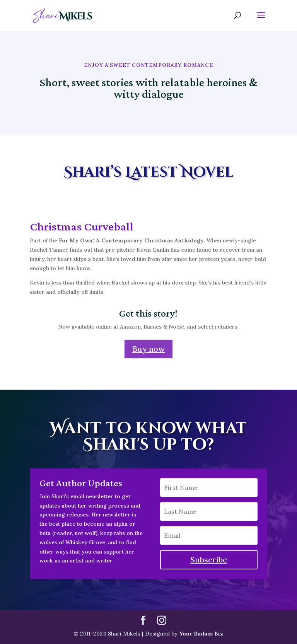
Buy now (148, 349)
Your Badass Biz (201, 634)
